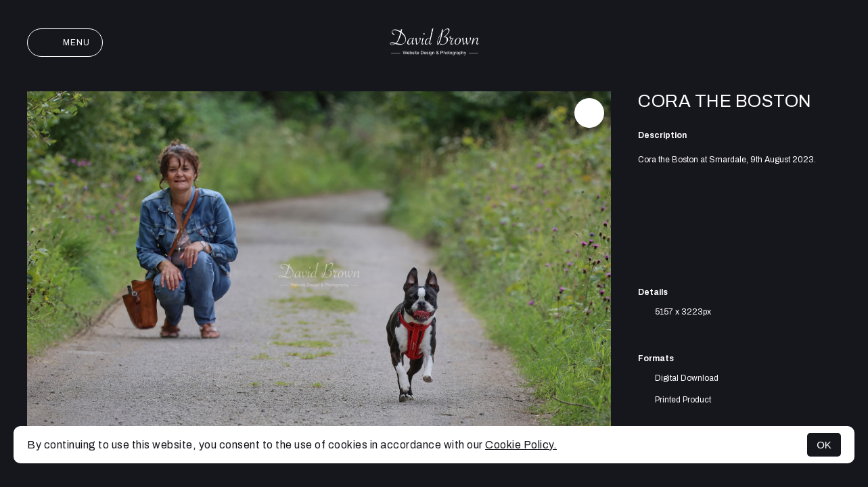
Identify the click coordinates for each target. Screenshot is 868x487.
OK (824, 445)
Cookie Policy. (521, 445)
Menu (65, 43)
